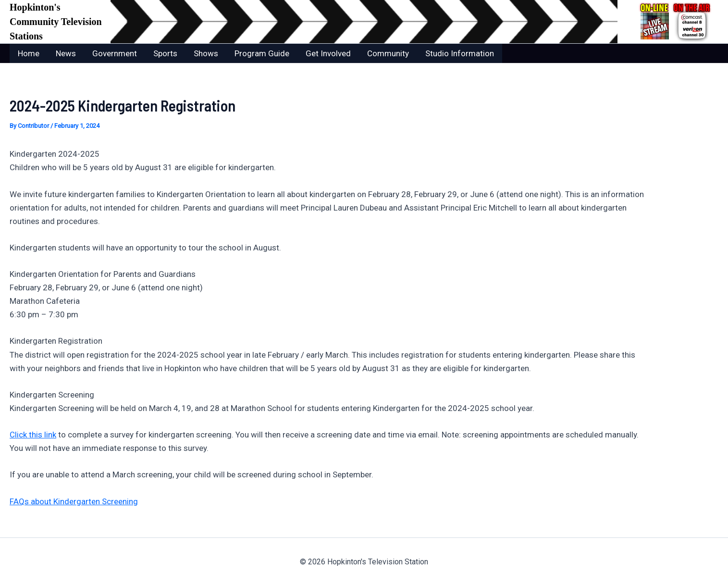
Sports (165, 53)
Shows (206, 53)
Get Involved (328, 53)
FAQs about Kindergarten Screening (74, 501)
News (66, 53)
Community (388, 53)
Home (29, 53)
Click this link (33, 435)
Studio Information (460, 53)
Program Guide (262, 53)
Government (115, 53)
